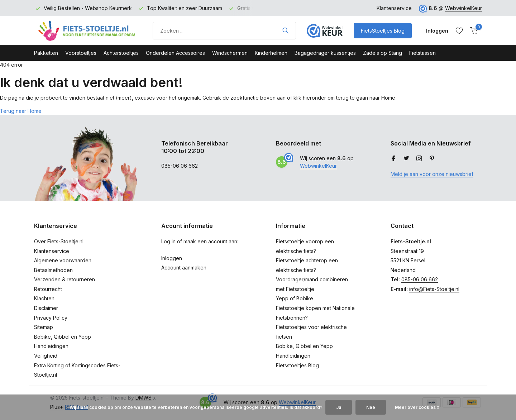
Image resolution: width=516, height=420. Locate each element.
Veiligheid (46, 356)
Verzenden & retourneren (64, 279)
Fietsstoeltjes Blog (297, 365)
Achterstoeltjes (121, 53)
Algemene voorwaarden (63, 260)
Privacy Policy (51, 318)
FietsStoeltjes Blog (383, 31)
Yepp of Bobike (295, 298)
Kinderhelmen (271, 53)
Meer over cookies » (417, 407)
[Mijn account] (437, 31)
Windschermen (230, 53)
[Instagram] (419, 159)
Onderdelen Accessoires (175, 53)
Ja (339, 407)
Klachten (44, 298)
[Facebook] (393, 159)
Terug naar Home (21, 111)
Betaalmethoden (53, 270)
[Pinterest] (432, 159)
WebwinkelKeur (464, 8)
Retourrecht (48, 289)
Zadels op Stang (383, 53)
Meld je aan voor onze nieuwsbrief (432, 174)
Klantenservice (394, 8)
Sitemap (44, 327)
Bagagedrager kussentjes (325, 53)
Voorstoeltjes (81, 53)
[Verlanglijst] (459, 30)
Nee (371, 407)
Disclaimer (46, 308)
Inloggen (172, 258)
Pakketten (46, 53)
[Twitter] (406, 159)
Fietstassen (422, 53)
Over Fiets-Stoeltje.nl (59, 241)
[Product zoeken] (224, 31)
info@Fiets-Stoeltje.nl (434, 289)
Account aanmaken (184, 268)
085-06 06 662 (420, 279)
